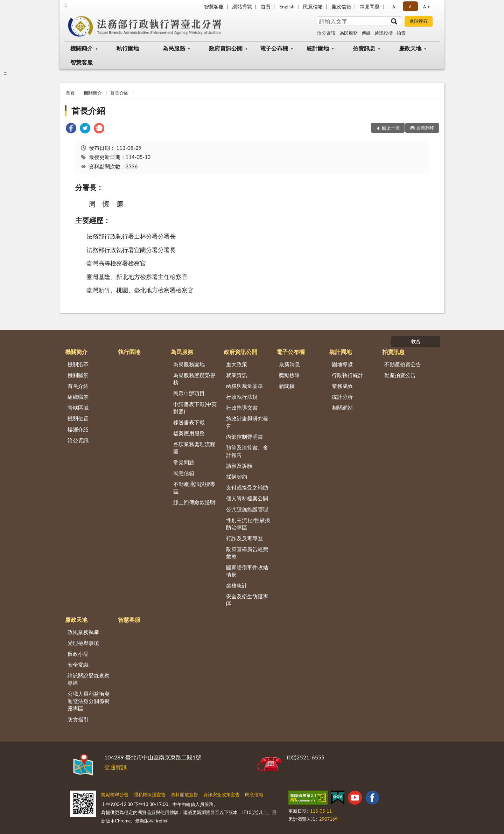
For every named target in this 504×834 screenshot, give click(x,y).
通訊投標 (384, 33)
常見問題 (370, 6)
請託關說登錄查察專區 (89, 679)
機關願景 (78, 375)
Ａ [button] (410, 6)
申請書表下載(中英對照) (195, 408)
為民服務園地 (189, 364)
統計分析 (342, 397)
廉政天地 (410, 48)
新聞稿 (287, 386)
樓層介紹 (78, 429)
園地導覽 (342, 364)
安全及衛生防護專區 (247, 600)
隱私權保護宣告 (150, 794)
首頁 (266, 6)
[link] (71, 129)
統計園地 (318, 48)
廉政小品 (78, 654)
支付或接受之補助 (247, 487)
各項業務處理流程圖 (194, 448)
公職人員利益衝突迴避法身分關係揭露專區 (89, 701)
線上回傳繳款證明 (194, 502)
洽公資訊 (326, 33)
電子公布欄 (274, 48)
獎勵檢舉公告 (115, 794)
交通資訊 (115, 767)
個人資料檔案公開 (247, 498)
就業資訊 (237, 375)
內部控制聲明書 (244, 437)
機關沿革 (78, 364)
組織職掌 (78, 397)
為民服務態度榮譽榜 (194, 379)
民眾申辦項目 (189, 393)
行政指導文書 (242, 408)
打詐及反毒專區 (244, 538)
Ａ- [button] (395, 6)
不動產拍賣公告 (403, 364)
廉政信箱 (341, 6)
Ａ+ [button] (426, 6)
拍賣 (401, 33)
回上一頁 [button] (391, 128)
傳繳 (366, 33)
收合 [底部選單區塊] (416, 341)
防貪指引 (78, 719)
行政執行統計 (348, 375)
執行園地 (128, 48)
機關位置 (78, 418)
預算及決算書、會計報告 (247, 451)
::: (65, 5)
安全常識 (78, 665)
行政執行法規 (242, 397)
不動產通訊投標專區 (194, 488)
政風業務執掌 (83, 632)
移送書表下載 (189, 422)
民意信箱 (313, 6)
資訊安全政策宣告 (222, 794)
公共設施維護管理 (247, 509)
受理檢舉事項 (83, 643)
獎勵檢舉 (289, 375)
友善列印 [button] (425, 128)
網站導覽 (242, 6)
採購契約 (237, 477)
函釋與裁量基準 (244, 386)
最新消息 (289, 364)
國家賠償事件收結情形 (247, 571)
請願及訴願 (239, 466)
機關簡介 (82, 48)
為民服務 (349, 33)
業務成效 (342, 386)
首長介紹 (119, 93)
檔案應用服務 (189, 433)
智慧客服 (214, 6)
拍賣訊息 (364, 48)
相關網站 (342, 408)
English (287, 6)
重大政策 (237, 364)
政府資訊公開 (226, 48)
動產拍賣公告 (400, 375)
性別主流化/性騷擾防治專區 (248, 524)
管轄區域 (78, 408)
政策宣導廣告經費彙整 (247, 553)
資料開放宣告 (184, 794)
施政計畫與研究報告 (247, 422)
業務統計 (237, 585)
